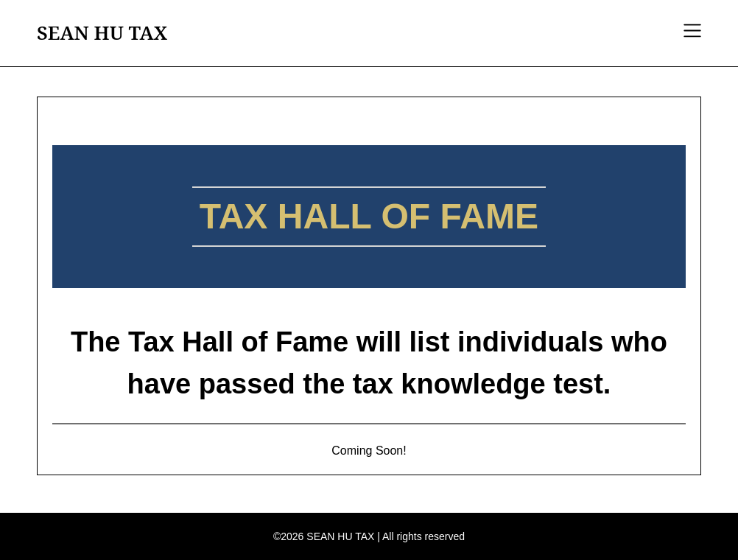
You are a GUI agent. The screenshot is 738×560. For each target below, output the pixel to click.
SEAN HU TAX (102, 33)
